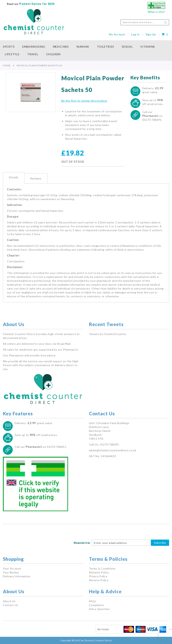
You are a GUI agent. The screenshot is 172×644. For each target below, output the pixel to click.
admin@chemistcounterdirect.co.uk (113, 450)
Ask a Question (99, 609)
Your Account (12, 568)
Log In (135, 34)
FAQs (93, 601)
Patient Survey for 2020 (37, 4)
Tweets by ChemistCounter (108, 334)
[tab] (14, 178)
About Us (9, 601)
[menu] (86, 51)
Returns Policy (99, 580)
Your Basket (11, 572)
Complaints (97, 605)
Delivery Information (17, 576)
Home (7, 65)
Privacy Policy (98, 576)
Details (14, 177)
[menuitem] (11, 47)
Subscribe (160, 543)
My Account (117, 34)
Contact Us (11, 605)
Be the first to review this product (84, 101)
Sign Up (151, 34)
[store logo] (34, 22)
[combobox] (145, 22)
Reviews (36, 178)
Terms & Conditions (102, 568)
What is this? (156, 12)
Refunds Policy (99, 572)
